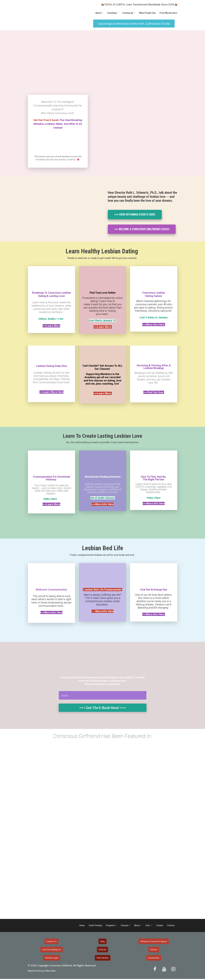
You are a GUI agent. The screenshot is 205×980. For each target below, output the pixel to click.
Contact (160, 926)
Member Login (51, 959)
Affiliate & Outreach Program (154, 942)
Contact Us (51, 942)
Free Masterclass (168, 13)
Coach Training (95, 926)
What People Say (147, 13)
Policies (171, 926)
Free (148, 926)
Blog (102, 942)
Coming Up (128, 13)
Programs (110, 926)
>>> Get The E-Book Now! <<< (103, 708)
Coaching (112, 13)
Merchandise (103, 959)
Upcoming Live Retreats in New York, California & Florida (134, 24)
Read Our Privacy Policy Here (42, 972)
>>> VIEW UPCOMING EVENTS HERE (135, 215)
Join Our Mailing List (51, 951)
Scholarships (154, 959)
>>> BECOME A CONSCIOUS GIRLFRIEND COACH (142, 230)
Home (82, 926)
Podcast (102, 951)
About (98, 13)
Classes (125, 926)
